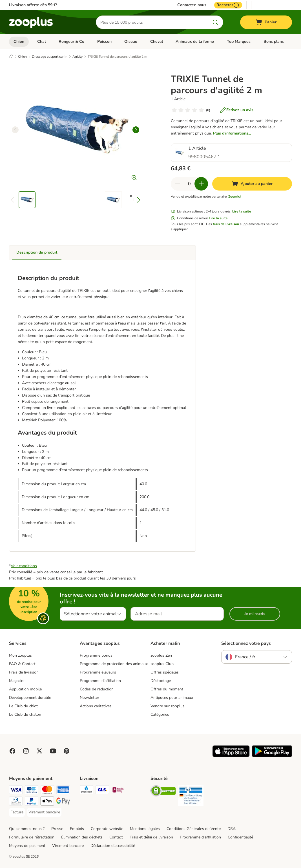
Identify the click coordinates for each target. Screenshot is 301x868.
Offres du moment (167, 689)
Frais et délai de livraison (151, 837)
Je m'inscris (255, 614)
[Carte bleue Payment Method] (32, 791)
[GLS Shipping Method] (102, 791)
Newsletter (89, 698)
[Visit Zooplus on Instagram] (26, 751)
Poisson (104, 42)
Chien (19, 42)
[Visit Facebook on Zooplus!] (12, 751)
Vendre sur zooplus (168, 706)
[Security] (163, 792)
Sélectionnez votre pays (246, 643)
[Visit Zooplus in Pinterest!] (67, 751)
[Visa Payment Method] (16, 791)
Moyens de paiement (27, 846)
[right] (136, 130)
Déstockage (161, 681)
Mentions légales (145, 829)
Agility (78, 57)
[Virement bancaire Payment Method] (44, 812)
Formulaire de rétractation (32, 837)
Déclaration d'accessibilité (113, 846)
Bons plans (274, 42)
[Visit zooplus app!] (231, 756)
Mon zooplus (20, 655)
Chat (42, 42)
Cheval (157, 42)
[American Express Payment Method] (63, 791)
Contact (116, 837)
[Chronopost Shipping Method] (87, 791)
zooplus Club (162, 664)
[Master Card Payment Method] (47, 791)
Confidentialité (240, 837)
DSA (232, 829)
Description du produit (37, 252)
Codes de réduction (97, 689)
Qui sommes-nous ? (27, 829)
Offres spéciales (165, 672)
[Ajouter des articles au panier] (201, 184)
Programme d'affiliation (100, 681)
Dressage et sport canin (50, 57)
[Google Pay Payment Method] (63, 802)
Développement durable (30, 698)
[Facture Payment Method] (17, 812)
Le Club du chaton (25, 714)
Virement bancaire (68, 846)
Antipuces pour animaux (172, 698)
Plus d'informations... (232, 133)
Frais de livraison (24, 672)
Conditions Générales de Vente (194, 829)
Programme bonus (96, 655)
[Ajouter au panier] (252, 184)
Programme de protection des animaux (114, 664)
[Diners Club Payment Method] (16, 802)
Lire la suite (242, 211)
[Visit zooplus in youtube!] (53, 751)
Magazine (17, 681)
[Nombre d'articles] (189, 184)
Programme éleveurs (98, 672)
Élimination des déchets (82, 837)
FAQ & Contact (22, 664)
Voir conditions (24, 566)
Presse (57, 829)
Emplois (77, 829)
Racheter (228, 5)
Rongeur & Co (71, 42)
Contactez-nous (192, 5)
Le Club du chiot (23, 706)
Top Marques (239, 42)
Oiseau (131, 42)
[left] (15, 130)
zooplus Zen (161, 655)
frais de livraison (226, 224)
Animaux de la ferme (195, 42)
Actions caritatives (96, 706)
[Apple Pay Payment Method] (47, 802)
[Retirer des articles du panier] (178, 184)
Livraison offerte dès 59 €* (33, 5)
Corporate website (107, 829)
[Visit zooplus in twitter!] (39, 751)
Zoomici (234, 196)
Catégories (160, 714)
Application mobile (25, 689)
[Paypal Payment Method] (32, 802)
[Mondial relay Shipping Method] (118, 791)
